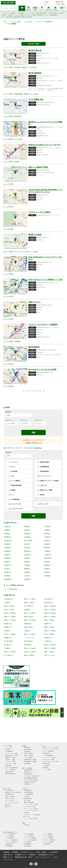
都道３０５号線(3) (50, 613)
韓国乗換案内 (9, 844)
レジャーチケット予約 (11, 803)
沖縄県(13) (27, 579)
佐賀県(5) (27, 572)
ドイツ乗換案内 (10, 836)
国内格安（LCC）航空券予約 (13, 792)
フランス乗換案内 (48, 834)
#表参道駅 (17, 341)
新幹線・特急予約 (10, 797)
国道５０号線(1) (49, 627)
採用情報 (15, 852)
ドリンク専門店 (11, 24)
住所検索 (45, 767)
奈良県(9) (27, 558)
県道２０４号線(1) (10, 652)
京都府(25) (27, 555)
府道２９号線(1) (49, 634)
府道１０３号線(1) (50, 631)
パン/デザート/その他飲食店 (44, 22)
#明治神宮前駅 (19, 94)
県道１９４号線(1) (30, 648)
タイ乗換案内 (28, 842)
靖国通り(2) (8, 627)
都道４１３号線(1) (10, 620)
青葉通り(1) (48, 624)
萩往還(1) (27, 610)
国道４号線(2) (29, 627)
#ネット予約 (25, 251)
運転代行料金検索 (27, 17)
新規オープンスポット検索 (50, 747)
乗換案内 (13, 13)
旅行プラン (8, 807)
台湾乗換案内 (47, 844)
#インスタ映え (33, 67)
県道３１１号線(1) (30, 599)
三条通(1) (7, 648)
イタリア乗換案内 (29, 836)
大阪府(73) (48, 555)
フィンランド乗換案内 (30, 838)
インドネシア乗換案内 (49, 840)
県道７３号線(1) (9, 606)
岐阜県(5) (47, 548)
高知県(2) (47, 569)
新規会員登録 (59, 2)
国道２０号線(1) (9, 610)
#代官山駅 (17, 67)
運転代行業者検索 (29, 803)
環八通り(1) (8, 645)
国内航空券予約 (10, 790)
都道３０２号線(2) (30, 613)
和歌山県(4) (48, 558)
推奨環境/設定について (46, 855)
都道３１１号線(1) (10, 617)
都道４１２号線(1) (50, 617)
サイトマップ (8, 860)
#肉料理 (26, 94)
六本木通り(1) (9, 599)
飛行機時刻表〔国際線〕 (31, 762)
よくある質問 (53, 852)
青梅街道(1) (28, 624)
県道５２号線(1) (29, 603)
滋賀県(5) (7, 555)
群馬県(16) (8, 537)
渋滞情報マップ (28, 784)
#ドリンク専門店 (8, 67)
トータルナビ (5, 13)
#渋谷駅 (17, 162)
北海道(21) (8, 527)
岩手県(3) (47, 527)
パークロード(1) (29, 638)
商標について (8, 857)
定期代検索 (40, 15)
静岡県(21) (8, 551)
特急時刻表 (27, 751)
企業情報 (6, 852)
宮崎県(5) (47, 576)
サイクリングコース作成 (31, 809)
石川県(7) (27, 544)
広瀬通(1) (27, 631)
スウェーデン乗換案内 (11, 840)
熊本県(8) (7, 576)
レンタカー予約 (10, 801)
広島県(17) (8, 565)
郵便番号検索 (28, 799)
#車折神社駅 (18, 116)
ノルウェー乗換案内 (49, 838)
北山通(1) (7, 603)
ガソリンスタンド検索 (49, 757)
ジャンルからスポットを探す (51, 761)
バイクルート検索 (18, 15)
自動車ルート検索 (58, 13)
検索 (33, 433)
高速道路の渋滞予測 (30, 782)
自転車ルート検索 (7, 15)
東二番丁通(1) (9, 641)
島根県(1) (27, 562)
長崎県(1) (47, 572)
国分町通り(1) (49, 603)
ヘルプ (54, 857)
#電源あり (24, 67)
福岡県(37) (8, 572)
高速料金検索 (17, 17)
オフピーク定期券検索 (50, 15)
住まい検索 (27, 801)
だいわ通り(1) (29, 606)
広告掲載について (21, 855)
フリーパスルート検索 (32, 13)
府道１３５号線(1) (30, 634)
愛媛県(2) (27, 569)
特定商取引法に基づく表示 (23, 857)
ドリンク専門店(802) (11, 589)
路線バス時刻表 (28, 753)
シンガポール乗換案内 (30, 840)
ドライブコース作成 (30, 807)
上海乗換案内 (9, 846)
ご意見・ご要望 (60, 4)
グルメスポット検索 (49, 759)
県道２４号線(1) (29, 655)
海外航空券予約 (10, 794)
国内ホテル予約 (10, 799)
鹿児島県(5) (8, 579)
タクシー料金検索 (7, 17)
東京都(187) (8, 541)
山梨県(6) (7, 548)
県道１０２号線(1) (50, 645)
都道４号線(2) (29, 617)
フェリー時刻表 (28, 758)
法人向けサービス (27, 852)
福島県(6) (7, 534)
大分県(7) (27, 576)
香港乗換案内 (28, 844)
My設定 (47, 2)
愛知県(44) (27, 551)
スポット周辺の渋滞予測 (31, 780)
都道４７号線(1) (49, 620)
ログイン (47, 4)
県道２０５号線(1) (30, 652)
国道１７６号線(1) (50, 606)
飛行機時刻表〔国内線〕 (31, 760)
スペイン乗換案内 (48, 836)
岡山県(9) (47, 562)
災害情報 (27, 813)
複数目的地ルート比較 (46, 13)
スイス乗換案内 (10, 838)
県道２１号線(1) (49, 652)
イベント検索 (47, 770)
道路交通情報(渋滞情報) (31, 778)
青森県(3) (27, 527)
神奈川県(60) (28, 541)
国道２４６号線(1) (50, 610)
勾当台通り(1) (49, 599)
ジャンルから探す (15, 22)
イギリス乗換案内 (29, 834)
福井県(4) (47, 544)
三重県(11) (48, 551)
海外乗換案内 (28, 790)
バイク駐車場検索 (48, 755)
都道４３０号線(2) (30, 620)
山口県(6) (27, 565)
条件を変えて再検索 (33, 44)
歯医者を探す (47, 763)
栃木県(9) (47, 534)
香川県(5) (7, 569)
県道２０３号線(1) (50, 648)
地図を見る (27, 825)
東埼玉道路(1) (29, 641)
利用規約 (32, 855)
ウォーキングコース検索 (31, 805)
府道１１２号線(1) (10, 634)
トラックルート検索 (30, 15)
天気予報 (27, 797)
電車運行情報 (28, 770)
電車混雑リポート (29, 772)
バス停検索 (46, 765)
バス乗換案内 (21, 13)
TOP (5, 22)
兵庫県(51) (8, 558)
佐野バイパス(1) (49, 655)
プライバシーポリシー (42, 857)
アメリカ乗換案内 (10, 834)
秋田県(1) (27, 530)
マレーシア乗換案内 (11, 842)
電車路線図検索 (28, 792)
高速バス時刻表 (28, 756)
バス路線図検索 (28, 794)
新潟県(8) (47, 541)
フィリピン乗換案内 (49, 842)
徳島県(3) (47, 565)
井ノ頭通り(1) (9, 655)
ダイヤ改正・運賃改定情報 (31, 776)
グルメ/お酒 (28, 22)
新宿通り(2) (8, 638)
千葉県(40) (48, 537)
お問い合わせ (8, 855)
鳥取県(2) (7, 562)
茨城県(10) (27, 534)
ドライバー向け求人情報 (31, 819)
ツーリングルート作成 (30, 811)
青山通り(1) (8, 624)
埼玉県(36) (27, 537)
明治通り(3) (48, 638)
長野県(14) (27, 548)
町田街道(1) (28, 645)
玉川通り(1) (48, 641)
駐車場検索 (46, 753)
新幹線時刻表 (28, 749)
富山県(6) (7, 544)
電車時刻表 (27, 747)
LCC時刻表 (27, 764)
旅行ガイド (8, 805)
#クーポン (17, 251)
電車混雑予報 (28, 774)
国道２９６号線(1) (10, 613)
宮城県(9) (7, 530)
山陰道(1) (7, 631)
